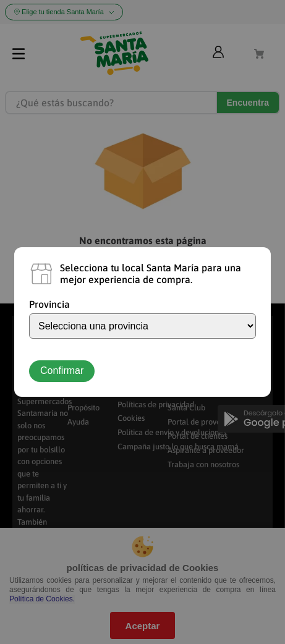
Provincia (49, 304)
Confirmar (62, 371)
